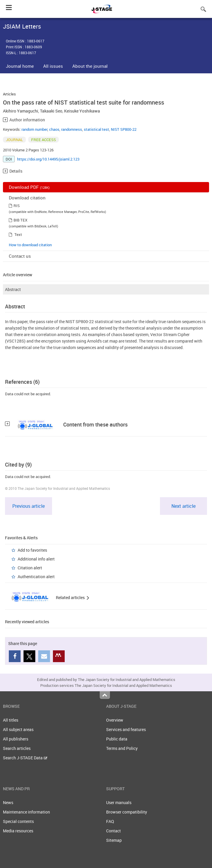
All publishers (16, 739)
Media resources (18, 831)
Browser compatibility (127, 812)
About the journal (90, 66)
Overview (115, 720)
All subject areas (18, 729)
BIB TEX (20, 220)
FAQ (110, 821)
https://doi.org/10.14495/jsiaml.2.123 (48, 159)
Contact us (20, 256)
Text (18, 234)
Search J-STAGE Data (25, 758)
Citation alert (30, 568)
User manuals (119, 802)
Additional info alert (36, 559)
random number (34, 129)
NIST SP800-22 (124, 129)
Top (105, 695)
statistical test (96, 129)
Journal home (20, 66)
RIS (17, 206)
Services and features (126, 729)
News (8, 802)
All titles (11, 720)
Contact (113, 831)
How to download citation (30, 245)
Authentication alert (36, 577)
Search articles (17, 748)
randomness (72, 129)
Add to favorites (32, 550)
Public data (117, 739)
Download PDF (29, 187)
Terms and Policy (122, 748)
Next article (183, 506)
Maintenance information (26, 812)
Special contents (18, 821)
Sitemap (114, 840)
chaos (54, 129)
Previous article (29, 506)
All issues (53, 66)
